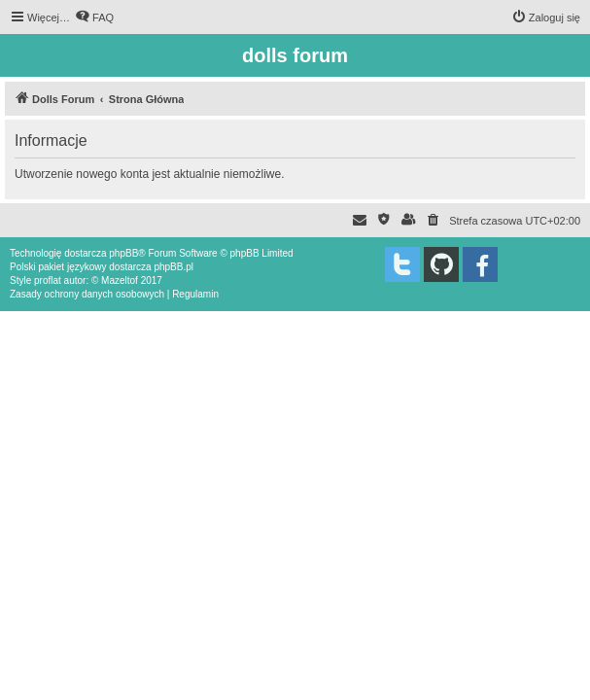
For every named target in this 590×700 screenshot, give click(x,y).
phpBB (123, 253)
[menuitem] (94, 17)
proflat (48, 280)
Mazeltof (120, 280)
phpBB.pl (174, 267)
